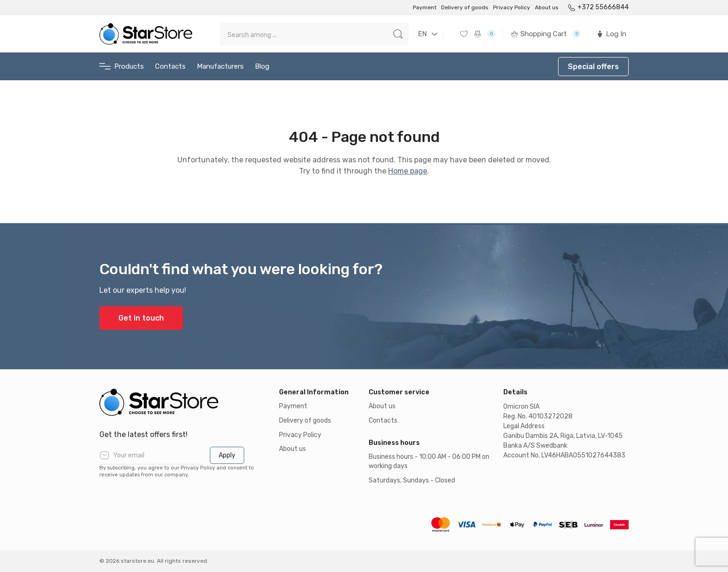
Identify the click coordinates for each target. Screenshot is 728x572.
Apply (227, 455)
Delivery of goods (465, 7)
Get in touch (141, 318)
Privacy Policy (512, 7)
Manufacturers (220, 66)
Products (122, 67)
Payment (425, 7)
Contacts (170, 66)
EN (422, 34)
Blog (262, 66)
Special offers (593, 67)
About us (547, 7)
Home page (408, 171)
